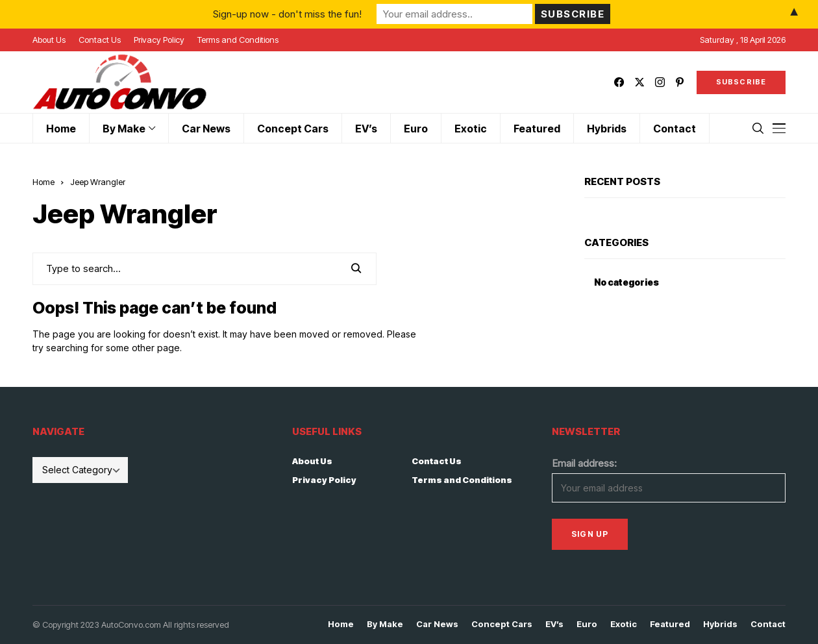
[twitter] (639, 82)
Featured (670, 624)
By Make (385, 624)
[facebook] (619, 82)
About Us (312, 461)
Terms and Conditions (462, 480)
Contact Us (437, 461)
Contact (768, 624)
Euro (587, 624)
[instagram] (660, 82)
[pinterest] (680, 82)
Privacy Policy (324, 480)
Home (43, 182)
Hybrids (720, 624)
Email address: (584, 463)
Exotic (624, 624)
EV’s (554, 624)
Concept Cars (502, 624)
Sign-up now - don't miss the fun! (287, 14)
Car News (437, 624)
